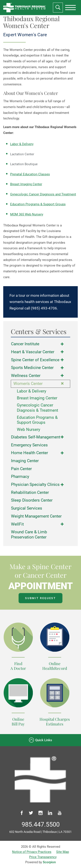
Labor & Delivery (22, 144)
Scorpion (49, 862)
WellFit (17, 524)
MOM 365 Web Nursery (27, 214)
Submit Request (40, 598)
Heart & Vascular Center (33, 352)
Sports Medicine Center (32, 368)
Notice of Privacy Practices (32, 852)
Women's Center (28, 384)
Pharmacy (20, 477)
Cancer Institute (25, 344)
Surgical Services (27, 508)
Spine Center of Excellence (35, 360)
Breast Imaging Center (26, 184)
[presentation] (70, 8)
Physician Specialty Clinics (35, 485)
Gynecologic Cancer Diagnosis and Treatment (43, 194)
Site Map (63, 852)
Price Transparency (43, 857)
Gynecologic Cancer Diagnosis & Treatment (37, 408)
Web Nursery (29, 430)
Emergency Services (29, 445)
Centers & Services (39, 332)
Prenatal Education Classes (30, 174)
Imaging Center (25, 461)
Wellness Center (26, 376)
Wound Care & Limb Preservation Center (29, 534)
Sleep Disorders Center (32, 500)
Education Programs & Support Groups (38, 204)
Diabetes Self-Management (36, 437)
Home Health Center (29, 453)
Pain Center (21, 469)
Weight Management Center (36, 516)
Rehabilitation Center (30, 493)
